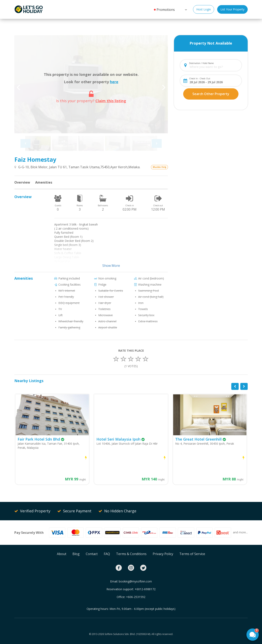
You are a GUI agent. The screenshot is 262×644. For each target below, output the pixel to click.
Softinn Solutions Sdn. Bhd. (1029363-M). (128, 634)
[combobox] (214, 67)
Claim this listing (111, 101)
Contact (92, 554)
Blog (76, 554)
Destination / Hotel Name (201, 63)
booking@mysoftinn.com (135, 581)
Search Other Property (211, 94)
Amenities (44, 182)
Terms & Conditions (131, 554)
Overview (22, 182)
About (62, 554)
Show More (111, 266)
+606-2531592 (136, 597)
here (114, 82)
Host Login (204, 9)
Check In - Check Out (200, 79)
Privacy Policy (163, 554)
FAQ (107, 554)
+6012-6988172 (145, 589)
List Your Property (232, 9)
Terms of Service (192, 554)
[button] (185, 9)
